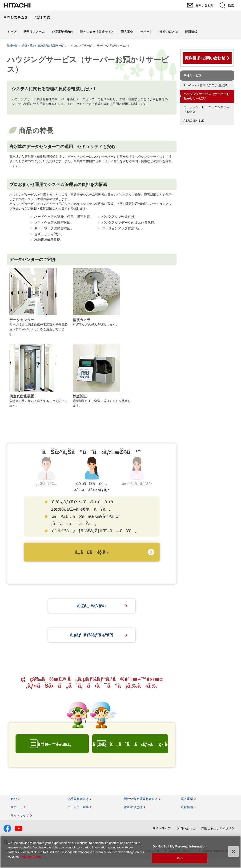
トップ (12, 32)
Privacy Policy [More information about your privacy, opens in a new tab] (31, 857)
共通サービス (193, 75)
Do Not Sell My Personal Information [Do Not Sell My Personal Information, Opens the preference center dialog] (179, 846)
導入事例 (127, 32)
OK (180, 858)
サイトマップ (20, 825)
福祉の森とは (169, 32)
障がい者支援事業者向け (97, 32)
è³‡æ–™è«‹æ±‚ (54, 753)
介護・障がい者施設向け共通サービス (44, 45)
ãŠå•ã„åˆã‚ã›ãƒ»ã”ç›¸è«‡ (130, 753)
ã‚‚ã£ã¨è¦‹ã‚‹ (92, 552)
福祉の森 (12, 45)
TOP (14, 808)
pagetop (235, 745)
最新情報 (191, 32)
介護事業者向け (62, 32)
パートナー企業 (78, 816)
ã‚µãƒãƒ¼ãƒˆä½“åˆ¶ (92, 642)
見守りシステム (34, 32)
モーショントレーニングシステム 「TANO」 (208, 109)
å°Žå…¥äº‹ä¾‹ (92, 608)
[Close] (233, 851)
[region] (120, 852)
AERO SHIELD (194, 121)
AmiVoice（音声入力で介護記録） (207, 85)
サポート (146, 32)
